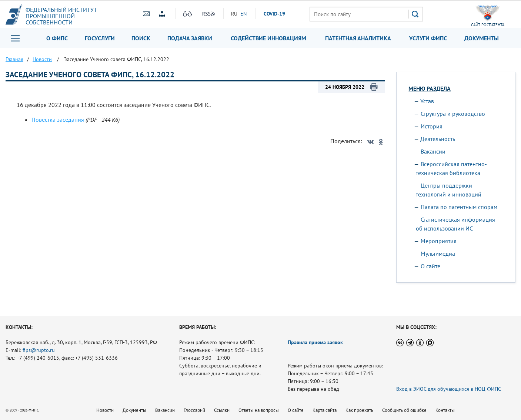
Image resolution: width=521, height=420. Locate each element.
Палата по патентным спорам (459, 207)
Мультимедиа (438, 253)
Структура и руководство (453, 114)
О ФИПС (57, 38)
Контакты (445, 410)
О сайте (430, 266)
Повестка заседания (58, 120)
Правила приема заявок (315, 342)
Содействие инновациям (268, 38)
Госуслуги (100, 38)
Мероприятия (439, 241)
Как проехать (359, 410)
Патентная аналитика (358, 38)
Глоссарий (194, 410)
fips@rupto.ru (39, 350)
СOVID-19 (274, 14)
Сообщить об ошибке (404, 410)
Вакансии (433, 151)
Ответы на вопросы (259, 410)
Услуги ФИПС (428, 38)
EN (243, 14)
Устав (427, 101)
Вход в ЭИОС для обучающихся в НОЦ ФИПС (449, 389)
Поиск (141, 38)
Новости (105, 410)
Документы (482, 38)
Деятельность (438, 139)
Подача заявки (190, 38)
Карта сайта (325, 410)
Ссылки (222, 410)
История (432, 126)
